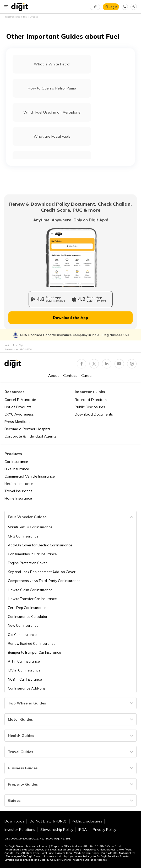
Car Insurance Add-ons (27, 688)
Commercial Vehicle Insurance (30, 476)
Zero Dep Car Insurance (27, 608)
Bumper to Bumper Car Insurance (34, 652)
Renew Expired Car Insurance (32, 643)
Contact (70, 376)
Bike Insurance (17, 469)
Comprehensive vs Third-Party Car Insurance (44, 581)
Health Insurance (19, 484)
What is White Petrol (52, 64)
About (53, 376)
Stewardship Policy (57, 830)
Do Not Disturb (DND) (48, 821)
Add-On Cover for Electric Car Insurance (40, 545)
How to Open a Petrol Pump (52, 88)
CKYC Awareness (19, 414)
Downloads (14, 821)
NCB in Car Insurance (25, 679)
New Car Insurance (23, 625)
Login (113, 7)
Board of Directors (91, 400)
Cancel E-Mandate (20, 400)
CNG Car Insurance (23, 536)
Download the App (70, 318)
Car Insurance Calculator (28, 617)
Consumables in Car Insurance (32, 554)
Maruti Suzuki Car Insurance (30, 527)
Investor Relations (20, 830)
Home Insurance (18, 498)
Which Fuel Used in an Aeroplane (52, 112)
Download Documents (94, 414)
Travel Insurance (18, 491)
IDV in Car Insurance (24, 670)
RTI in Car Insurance (24, 661)
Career (87, 376)
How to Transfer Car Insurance (32, 599)
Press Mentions (17, 422)
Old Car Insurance (22, 635)
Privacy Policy (104, 830)
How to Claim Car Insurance (30, 590)
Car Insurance (16, 462)
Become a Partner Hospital (28, 429)
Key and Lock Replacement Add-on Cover (42, 572)
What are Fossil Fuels (52, 136)
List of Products (18, 407)
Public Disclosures (90, 407)
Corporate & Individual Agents (30, 436)
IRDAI (83, 830)
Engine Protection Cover (27, 563)
